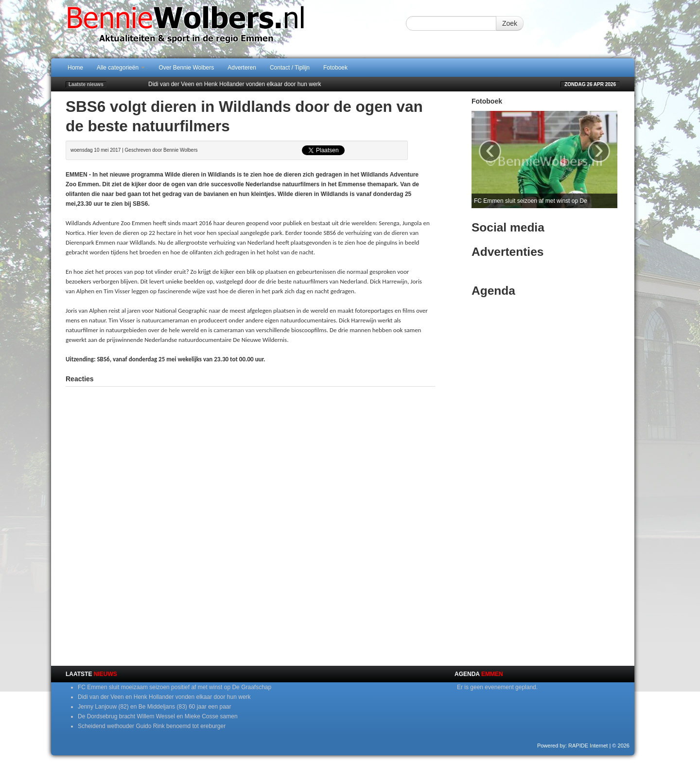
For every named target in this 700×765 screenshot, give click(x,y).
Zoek (510, 23)
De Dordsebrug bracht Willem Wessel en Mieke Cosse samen (158, 716)
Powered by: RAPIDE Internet (573, 746)
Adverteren (242, 68)
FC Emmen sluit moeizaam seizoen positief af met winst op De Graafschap (175, 687)
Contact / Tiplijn (290, 68)
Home (75, 68)
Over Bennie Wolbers (186, 68)
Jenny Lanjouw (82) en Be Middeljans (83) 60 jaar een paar (155, 707)
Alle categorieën (121, 68)
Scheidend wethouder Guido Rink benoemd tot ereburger (152, 726)
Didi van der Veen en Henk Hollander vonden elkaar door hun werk (235, 84)
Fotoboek (335, 68)
